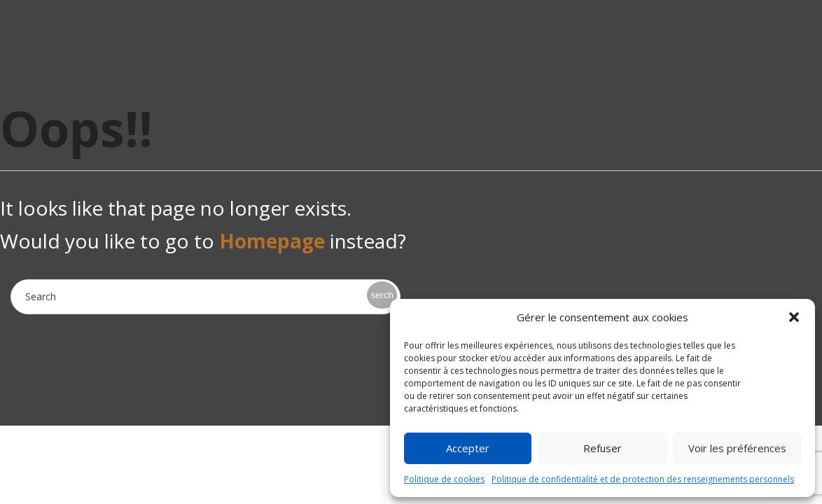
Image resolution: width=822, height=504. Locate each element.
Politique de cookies (444, 479)
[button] (794, 317)
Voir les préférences (737, 448)
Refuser (602, 448)
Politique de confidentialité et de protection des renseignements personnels (643, 479)
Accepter (468, 448)
